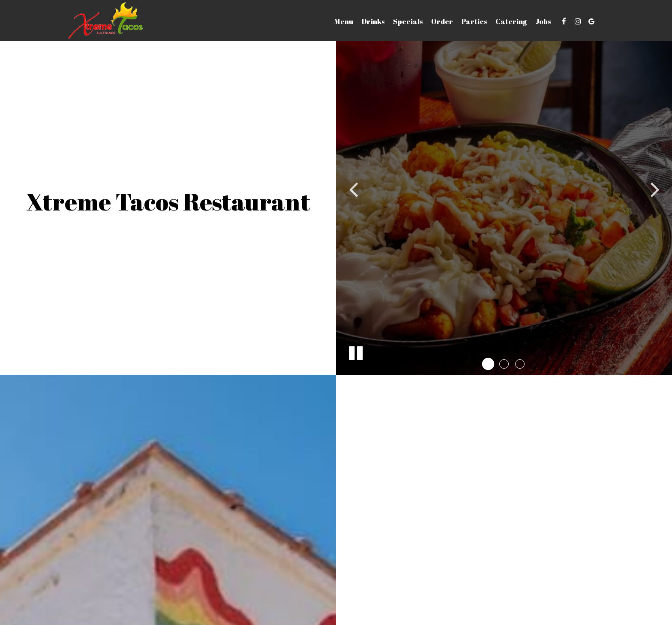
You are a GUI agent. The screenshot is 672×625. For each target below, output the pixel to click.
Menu (344, 21)
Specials (408, 21)
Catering (511, 21)
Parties (474, 21)
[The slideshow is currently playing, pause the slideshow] (355, 352)
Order (442, 21)
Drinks (373, 21)
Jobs (543, 21)
